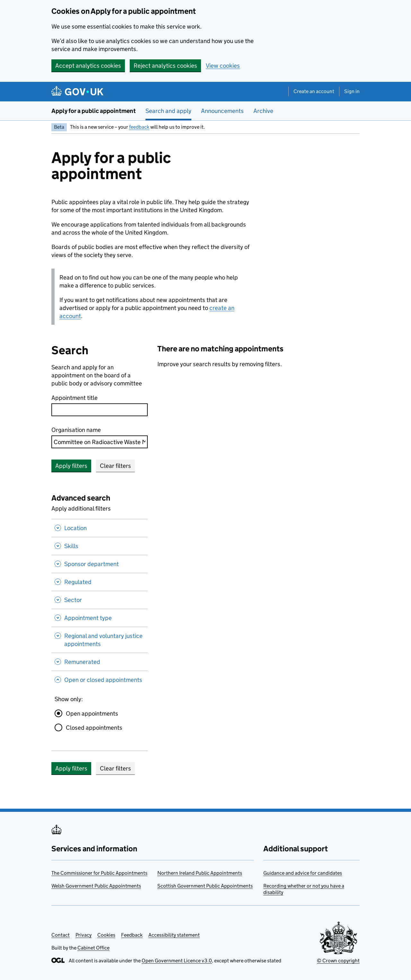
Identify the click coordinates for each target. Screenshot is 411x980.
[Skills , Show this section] (100, 546)
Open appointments (92, 714)
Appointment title (74, 398)
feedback (139, 127)
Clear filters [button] (115, 466)
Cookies (106, 935)
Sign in (352, 91)
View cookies (223, 66)
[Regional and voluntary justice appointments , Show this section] (100, 640)
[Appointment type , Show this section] (100, 618)
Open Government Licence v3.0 (177, 961)
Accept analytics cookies (88, 66)
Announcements (222, 111)
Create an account (314, 91)
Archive (263, 111)
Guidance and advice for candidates (303, 873)
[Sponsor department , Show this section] (100, 564)
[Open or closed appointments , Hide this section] (100, 680)
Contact (61, 935)
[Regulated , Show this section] (100, 582)
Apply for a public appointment (94, 111)
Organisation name (76, 430)
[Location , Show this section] (100, 528)
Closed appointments (94, 728)
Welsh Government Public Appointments (96, 886)
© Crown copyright (338, 961)
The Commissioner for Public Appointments (99, 873)
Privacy (83, 935)
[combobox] (100, 442)
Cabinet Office (93, 948)
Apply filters (71, 466)
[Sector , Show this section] (100, 600)
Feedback (132, 935)
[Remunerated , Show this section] (100, 662)
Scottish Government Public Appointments (205, 886)
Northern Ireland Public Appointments (200, 873)
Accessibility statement (174, 935)
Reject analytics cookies (165, 66)
